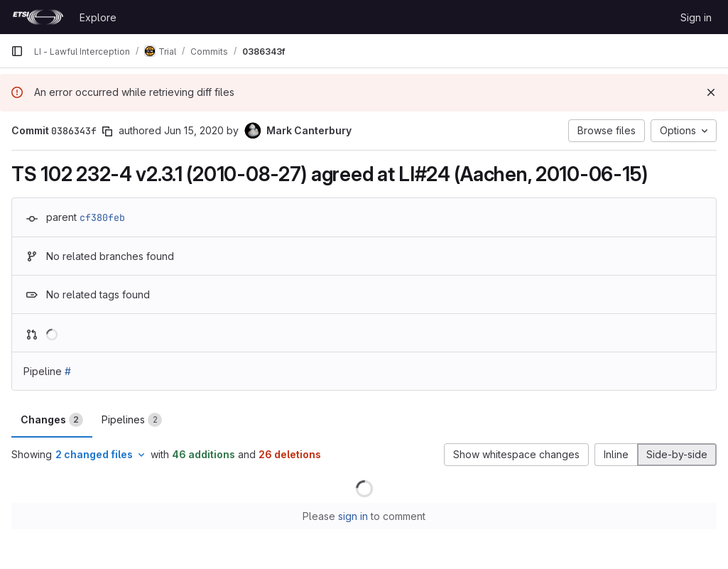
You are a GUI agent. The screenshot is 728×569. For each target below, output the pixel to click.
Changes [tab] (52, 420)
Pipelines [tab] (132, 420)
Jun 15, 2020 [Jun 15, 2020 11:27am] (194, 130)
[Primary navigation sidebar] (17, 51)
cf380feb (102, 217)
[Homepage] (38, 17)
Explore (98, 17)
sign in (353, 516)
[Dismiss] (711, 92)
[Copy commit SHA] (107, 131)
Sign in (696, 17)
